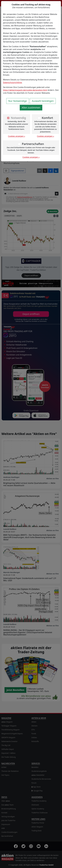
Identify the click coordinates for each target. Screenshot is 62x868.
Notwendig (18, 118)
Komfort (47, 118)
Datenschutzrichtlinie (12, 82)
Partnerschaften (33, 144)
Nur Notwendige (18, 101)
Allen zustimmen (31, 108)
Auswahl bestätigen (43, 101)
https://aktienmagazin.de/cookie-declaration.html (25, 90)
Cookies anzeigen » (17, 136)
